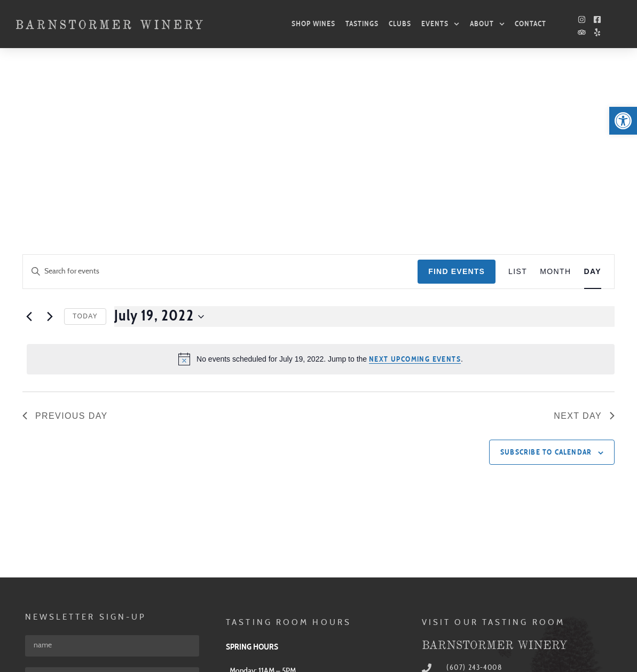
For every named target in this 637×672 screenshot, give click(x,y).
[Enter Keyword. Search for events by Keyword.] (220, 117)
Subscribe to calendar (546, 298)
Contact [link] (530, 24)
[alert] (321, 204)
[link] (623, 121)
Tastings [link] (362, 24)
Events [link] (440, 24)
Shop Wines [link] (313, 24)
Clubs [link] (400, 24)
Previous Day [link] (65, 261)
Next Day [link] (584, 261)
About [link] (487, 24)
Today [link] (85, 161)
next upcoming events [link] (415, 205)
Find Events (457, 116)
